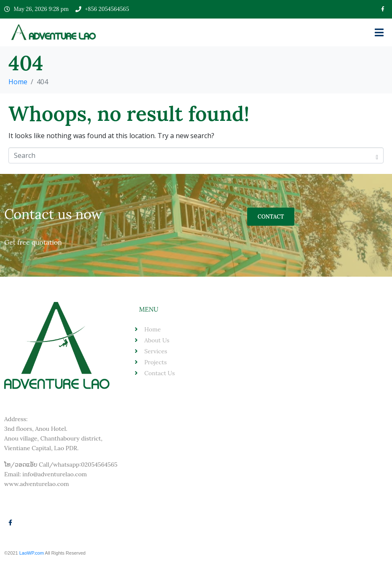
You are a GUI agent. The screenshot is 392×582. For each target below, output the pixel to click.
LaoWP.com (32, 553)
